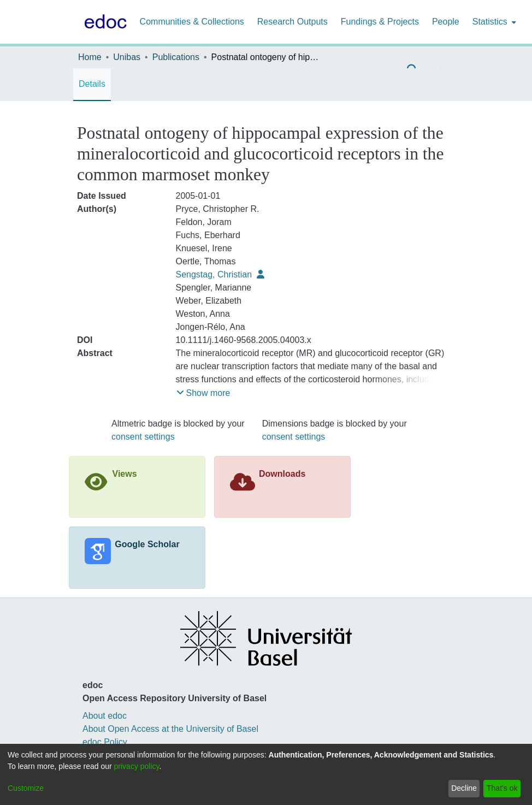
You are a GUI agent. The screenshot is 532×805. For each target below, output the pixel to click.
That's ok (502, 788)
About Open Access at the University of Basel (170, 729)
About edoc (105, 716)
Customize (26, 788)
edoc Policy (105, 742)
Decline (464, 788)
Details (92, 84)
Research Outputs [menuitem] (292, 22)
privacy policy (137, 766)
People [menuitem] (446, 22)
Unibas (127, 57)
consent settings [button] (143, 437)
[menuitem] (493, 22)
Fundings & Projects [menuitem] (380, 22)
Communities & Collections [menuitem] (192, 22)
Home (90, 57)
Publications (176, 57)
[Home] (103, 22)
